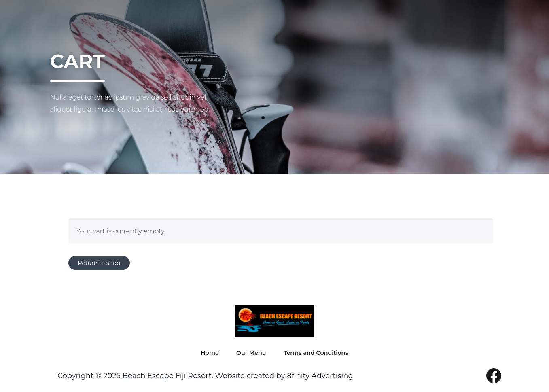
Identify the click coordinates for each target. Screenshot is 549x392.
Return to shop (99, 263)
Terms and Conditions (317, 355)
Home (203, 355)
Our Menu (245, 355)
